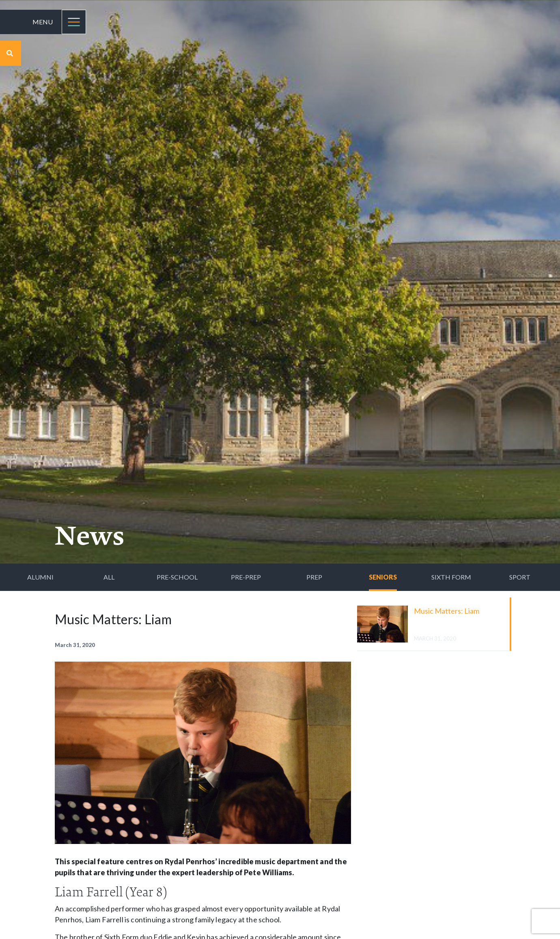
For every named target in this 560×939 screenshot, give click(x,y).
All (109, 577)
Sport (520, 577)
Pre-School (177, 577)
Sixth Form (451, 577)
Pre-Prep (246, 577)
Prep (314, 577)
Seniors (383, 577)
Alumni (40, 577)
